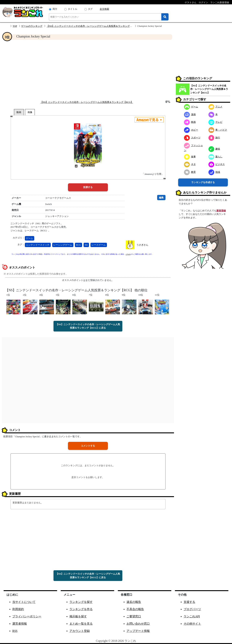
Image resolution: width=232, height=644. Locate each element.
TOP (15, 26)
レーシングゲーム (63, 245)
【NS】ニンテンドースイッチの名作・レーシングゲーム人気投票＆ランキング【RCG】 (93, 26)
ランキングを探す (81, 602)
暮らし (216, 157)
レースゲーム (99, 245)
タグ (90, 9)
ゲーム (29, 238)
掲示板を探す (78, 616)
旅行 (214, 138)
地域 (214, 172)
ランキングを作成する (203, 182)
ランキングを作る (81, 609)
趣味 (214, 149)
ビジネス (217, 164)
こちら (128, 254)
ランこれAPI (192, 616)
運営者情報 (20, 624)
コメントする (88, 446)
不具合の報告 (135, 609)
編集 (161, 198)
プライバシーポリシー (27, 616)
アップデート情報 (138, 631)
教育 (190, 172)
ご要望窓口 (134, 616)
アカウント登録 (80, 631)
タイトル (72, 9)
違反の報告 (134, 602)
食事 (190, 157)
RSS (15, 631)
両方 (55, 9)
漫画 (190, 114)
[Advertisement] (88, 70)
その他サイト (192, 624)
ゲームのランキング (32, 26)
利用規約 (18, 609)
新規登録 (221, 211)
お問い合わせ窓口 (138, 624)
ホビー (191, 130)
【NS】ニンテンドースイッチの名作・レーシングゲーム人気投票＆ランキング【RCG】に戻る (88, 326)
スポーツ (192, 138)
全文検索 (104, 9)
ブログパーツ (192, 609)
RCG (79, 245)
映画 (190, 122)
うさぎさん (142, 245)
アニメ (216, 107)
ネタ (190, 164)
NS (86, 245)
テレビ (216, 122)
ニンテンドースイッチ (38, 245)
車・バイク (218, 130)
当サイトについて (24, 602)
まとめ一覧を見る (81, 624)
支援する (189, 602)
